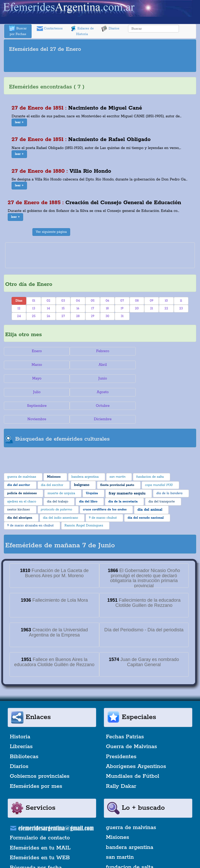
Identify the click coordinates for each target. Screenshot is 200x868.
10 (166, 301)
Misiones (117, 810)
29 (93, 316)
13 (34, 308)
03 (63, 301)
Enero (36, 351)
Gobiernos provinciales (40, 749)
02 (48, 301)
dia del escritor (125, 850)
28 (78, 316)
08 (137, 301)
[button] (19, 122)
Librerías (21, 719)
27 (63, 316)
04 (78, 301)
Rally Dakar (121, 759)
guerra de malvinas (131, 800)
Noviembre (100, 392)
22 (166, 308)
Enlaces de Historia (82, 31)
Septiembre (164, 378)
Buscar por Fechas (18, 31)
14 (48, 308)
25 (34, 316)
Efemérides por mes (36, 759)
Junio (164, 365)
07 (122, 301)
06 (107, 301)
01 (34, 301)
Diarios (110, 29)
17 (93, 308)
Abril (36, 365)
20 (137, 308)
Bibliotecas (24, 729)
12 (19, 308)
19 (122, 308)
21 (152, 308)
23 (181, 308)
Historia (20, 709)
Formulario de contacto (40, 811)
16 (78, 308)
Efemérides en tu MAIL (40, 821)
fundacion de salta (130, 840)
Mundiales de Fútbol (133, 749)
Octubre (36, 392)
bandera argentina (130, 820)
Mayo (100, 365)
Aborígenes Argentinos (136, 739)
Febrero (100, 351)
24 (19, 316)
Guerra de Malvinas (131, 719)
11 (181, 301)
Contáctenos (50, 29)
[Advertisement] (100, 63)
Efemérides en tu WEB (40, 830)
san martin (120, 830)
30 (107, 316)
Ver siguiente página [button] (51, 232)
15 (63, 308)
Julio (36, 378)
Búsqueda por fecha (36, 840)
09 (152, 301)
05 (93, 301)
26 (48, 316)
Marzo (164, 351)
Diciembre (164, 392)
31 (122, 316)
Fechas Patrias (125, 709)
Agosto (100, 378)
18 (107, 308)
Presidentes (121, 729)
